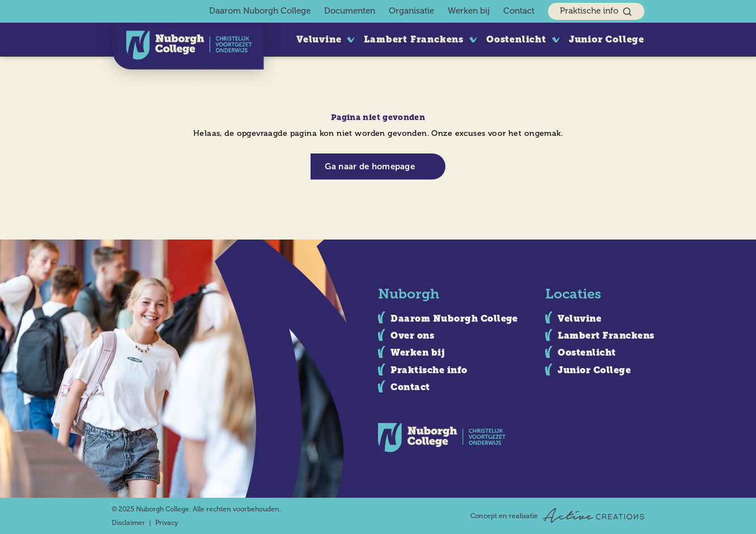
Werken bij (469, 11)
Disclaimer (128, 523)
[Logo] (188, 56)
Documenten (350, 11)
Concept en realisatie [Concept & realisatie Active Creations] (557, 516)
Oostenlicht (516, 39)
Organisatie (411, 11)
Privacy (167, 523)
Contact (519, 11)
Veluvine (319, 39)
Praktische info (596, 12)
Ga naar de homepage (370, 166)
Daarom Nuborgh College (260, 11)
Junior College (607, 39)
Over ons (412, 336)
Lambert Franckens (414, 39)
